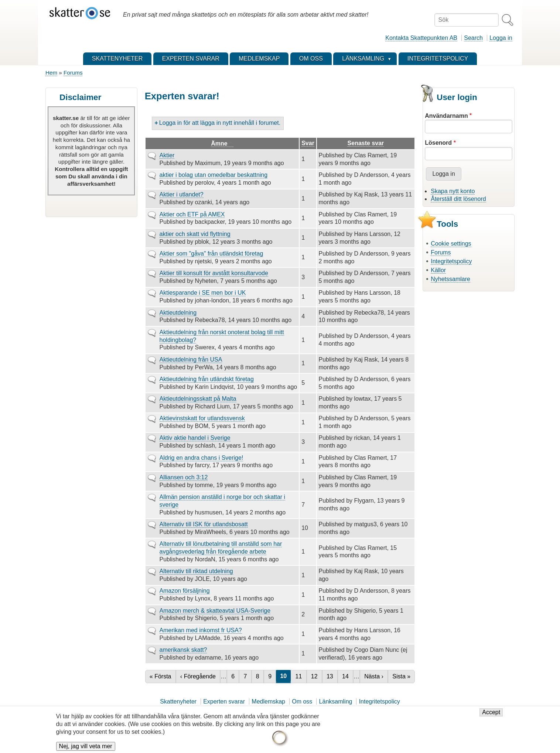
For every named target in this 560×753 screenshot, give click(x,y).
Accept (491, 716)
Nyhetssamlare (450, 279)
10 (285, 676)
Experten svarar (224, 701)
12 (316, 676)
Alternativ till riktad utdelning (196, 571)
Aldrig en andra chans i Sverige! (202, 458)
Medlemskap (268, 701)
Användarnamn (446, 116)
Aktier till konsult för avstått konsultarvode (214, 273)
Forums (73, 73)
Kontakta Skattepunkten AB (421, 38)
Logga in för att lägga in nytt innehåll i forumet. (220, 123)
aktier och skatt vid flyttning (195, 234)
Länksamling (336, 701)
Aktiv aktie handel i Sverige (195, 438)
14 (347, 676)
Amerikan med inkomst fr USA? (201, 630)
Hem (51, 73)
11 (301, 676)
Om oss (302, 701)
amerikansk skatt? (183, 650)
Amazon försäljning (185, 591)
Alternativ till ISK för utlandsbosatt (204, 524)
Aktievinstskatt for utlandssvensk (202, 418)
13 (332, 676)
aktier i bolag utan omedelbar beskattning (214, 175)
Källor (438, 270)
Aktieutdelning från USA (191, 360)
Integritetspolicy (451, 261)
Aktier (167, 155)
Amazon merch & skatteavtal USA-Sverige (215, 611)
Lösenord (438, 143)
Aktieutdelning (178, 313)
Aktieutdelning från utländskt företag (207, 379)
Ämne (222, 144)
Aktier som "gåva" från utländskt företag (211, 254)
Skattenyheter (178, 701)
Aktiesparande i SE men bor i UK (203, 293)
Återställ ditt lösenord (458, 199)
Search (473, 38)
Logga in (501, 38)
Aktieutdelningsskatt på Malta (198, 399)
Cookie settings (451, 244)
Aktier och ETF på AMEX (192, 214)
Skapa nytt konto (453, 191)
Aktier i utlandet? (182, 194)
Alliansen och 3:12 (184, 477)
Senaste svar (366, 143)
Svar (308, 143)
